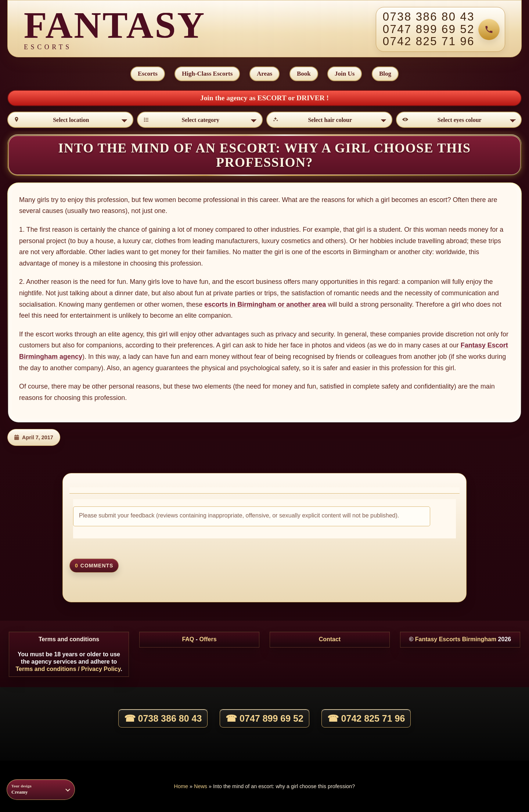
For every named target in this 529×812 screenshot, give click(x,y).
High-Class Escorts (207, 74)
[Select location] (70, 120)
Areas (264, 74)
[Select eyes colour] (459, 120)
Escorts (148, 74)
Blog (385, 74)
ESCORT (273, 98)
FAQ (188, 639)
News (201, 786)
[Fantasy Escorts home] (115, 29)
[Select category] (200, 120)
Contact (330, 639)
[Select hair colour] (329, 120)
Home (181, 786)
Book (304, 74)
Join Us (345, 74)
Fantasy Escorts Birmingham (456, 639)
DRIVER (312, 98)
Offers (208, 639)
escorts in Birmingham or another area (265, 304)
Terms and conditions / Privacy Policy (68, 669)
